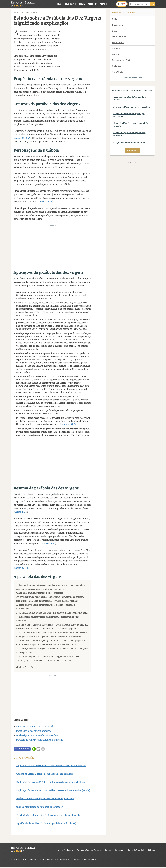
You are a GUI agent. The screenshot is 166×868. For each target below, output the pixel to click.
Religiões (92, 4)
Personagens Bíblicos (123, 60)
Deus (59, 4)
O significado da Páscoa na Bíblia (129, 143)
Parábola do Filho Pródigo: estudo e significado (40, 740)
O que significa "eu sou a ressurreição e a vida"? (132, 125)
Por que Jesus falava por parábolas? (34, 731)
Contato (108, 850)
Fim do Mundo (119, 37)
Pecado (103, 4)
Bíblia (82, 4)
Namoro (116, 48)
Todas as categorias (132, 78)
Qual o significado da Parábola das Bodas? (37, 735)
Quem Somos (120, 850)
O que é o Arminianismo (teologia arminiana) (129, 115)
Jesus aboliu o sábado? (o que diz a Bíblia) (130, 98)
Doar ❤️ (122, 4)
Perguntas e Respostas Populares (89, 850)
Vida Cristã (118, 72)
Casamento (118, 25)
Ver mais (132, 150)
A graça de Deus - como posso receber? (132, 107)
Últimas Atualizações (66, 850)
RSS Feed (152, 850)
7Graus (24, 859)
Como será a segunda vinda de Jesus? (35, 726)
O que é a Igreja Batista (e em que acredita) (129, 134)
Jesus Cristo (70, 4)
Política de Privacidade (136, 850)
